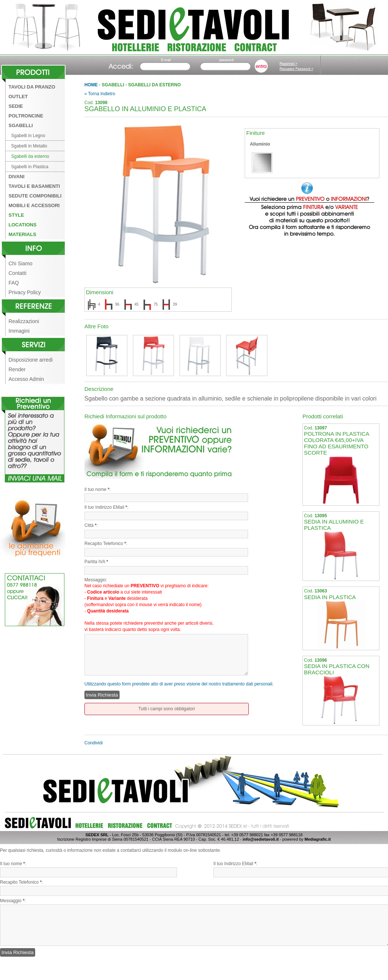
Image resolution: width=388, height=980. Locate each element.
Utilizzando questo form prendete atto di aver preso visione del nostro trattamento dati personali (178, 684)
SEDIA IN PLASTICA (330, 597)
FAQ (14, 283)
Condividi (93, 743)
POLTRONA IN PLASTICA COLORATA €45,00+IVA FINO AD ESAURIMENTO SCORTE (337, 443)
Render (17, 369)
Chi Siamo (21, 263)
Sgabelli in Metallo (29, 146)
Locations (23, 225)
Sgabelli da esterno (30, 156)
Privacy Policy (25, 292)
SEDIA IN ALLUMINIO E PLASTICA (334, 525)
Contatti (17, 273)
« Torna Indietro (100, 94)
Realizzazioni (24, 321)
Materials (22, 234)
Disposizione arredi (31, 360)
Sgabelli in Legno (28, 136)
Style (16, 215)
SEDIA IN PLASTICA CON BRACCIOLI (337, 669)
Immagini (19, 331)
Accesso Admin (26, 379)
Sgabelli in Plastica (30, 167)
